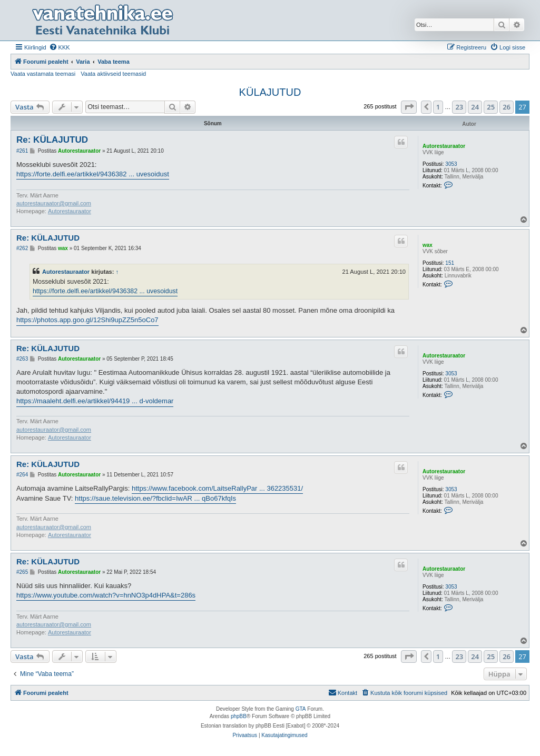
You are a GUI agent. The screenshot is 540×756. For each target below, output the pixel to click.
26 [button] (507, 107)
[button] (409, 107)
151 (450, 263)
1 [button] (438, 107)
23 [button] (459, 107)
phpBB (239, 716)
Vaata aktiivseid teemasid (113, 74)
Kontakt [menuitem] (343, 692)
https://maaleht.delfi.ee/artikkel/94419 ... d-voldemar (95, 401)
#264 (22, 475)
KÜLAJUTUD (270, 92)
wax (428, 245)
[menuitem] (60, 47)
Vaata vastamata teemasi (43, 74)
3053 (451, 164)
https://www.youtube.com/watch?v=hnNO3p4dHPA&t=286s (106, 595)
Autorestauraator (444, 146)
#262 (22, 248)
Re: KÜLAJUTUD (52, 140)
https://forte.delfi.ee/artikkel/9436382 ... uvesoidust (93, 174)
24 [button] (475, 107)
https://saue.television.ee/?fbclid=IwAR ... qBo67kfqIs (155, 498)
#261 (22, 151)
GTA (301, 709)
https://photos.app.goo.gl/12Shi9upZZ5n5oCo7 (87, 320)
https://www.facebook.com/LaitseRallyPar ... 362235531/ (217, 488)
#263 (22, 359)
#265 (22, 572)
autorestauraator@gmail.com (54, 203)
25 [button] (491, 107)
